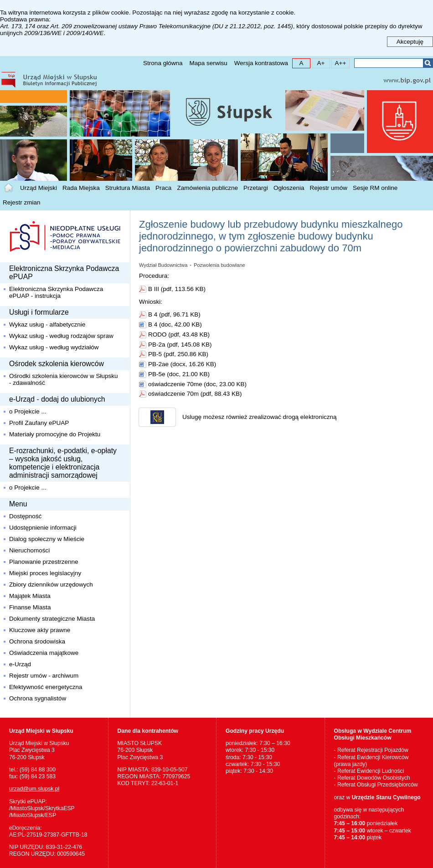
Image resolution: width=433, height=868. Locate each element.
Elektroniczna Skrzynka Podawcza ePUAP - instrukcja (56, 292)
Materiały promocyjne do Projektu (55, 434)
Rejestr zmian (22, 202)
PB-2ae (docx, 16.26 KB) (182, 364)
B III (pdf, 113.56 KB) (177, 289)
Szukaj (428, 63)
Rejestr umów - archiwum (44, 676)
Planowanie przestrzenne (44, 562)
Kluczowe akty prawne (40, 630)
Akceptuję (410, 42)
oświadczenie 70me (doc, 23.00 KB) (197, 384)
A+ (318, 63)
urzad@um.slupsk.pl (34, 789)
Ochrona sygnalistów (38, 698)
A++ (339, 63)
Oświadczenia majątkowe (44, 653)
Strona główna (163, 63)
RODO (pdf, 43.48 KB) (179, 334)
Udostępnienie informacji (43, 528)
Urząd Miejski (39, 188)
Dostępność (25, 516)
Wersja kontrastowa (261, 63)
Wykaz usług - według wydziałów (54, 347)
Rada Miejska (81, 188)
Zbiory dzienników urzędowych (51, 585)
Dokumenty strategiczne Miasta (52, 619)
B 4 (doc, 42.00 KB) (175, 324)
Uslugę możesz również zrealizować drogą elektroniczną (259, 417)
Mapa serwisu (208, 63)
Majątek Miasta (30, 596)
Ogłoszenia (289, 188)
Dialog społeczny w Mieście (47, 539)
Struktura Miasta (128, 188)
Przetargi (256, 188)
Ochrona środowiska (37, 641)
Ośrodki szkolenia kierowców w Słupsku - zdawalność (64, 379)
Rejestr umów (329, 188)
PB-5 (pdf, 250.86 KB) (178, 354)
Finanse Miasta (30, 607)
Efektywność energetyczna (46, 687)
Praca (163, 188)
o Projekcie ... (28, 411)
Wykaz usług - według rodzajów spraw (61, 336)
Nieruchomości (29, 550)
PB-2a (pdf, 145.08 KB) (180, 345)
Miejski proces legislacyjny (45, 573)
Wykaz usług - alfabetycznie (47, 324)
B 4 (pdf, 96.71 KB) (174, 314)
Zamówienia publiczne (207, 188)
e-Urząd (20, 664)
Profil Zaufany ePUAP (39, 423)
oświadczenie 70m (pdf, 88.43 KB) (195, 394)
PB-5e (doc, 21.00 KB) (179, 374)
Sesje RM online (375, 188)
